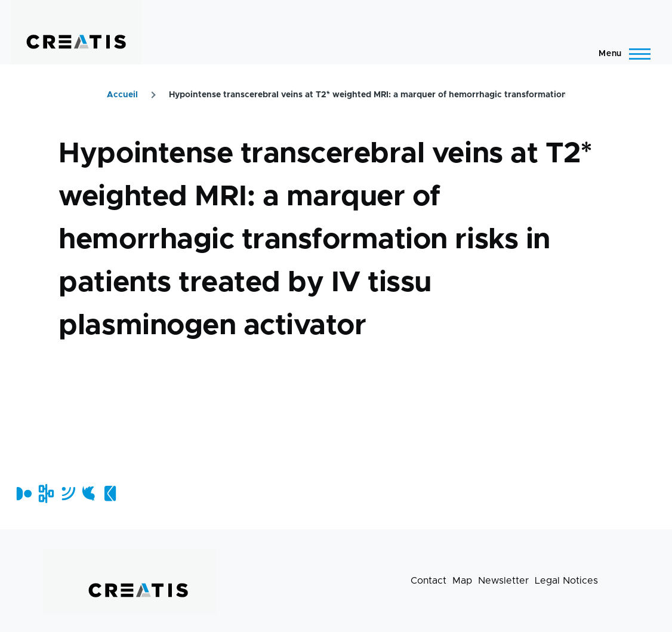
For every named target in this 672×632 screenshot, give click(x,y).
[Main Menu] (621, 54)
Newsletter (503, 581)
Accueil (122, 95)
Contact (429, 581)
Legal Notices (566, 581)
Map (462, 581)
